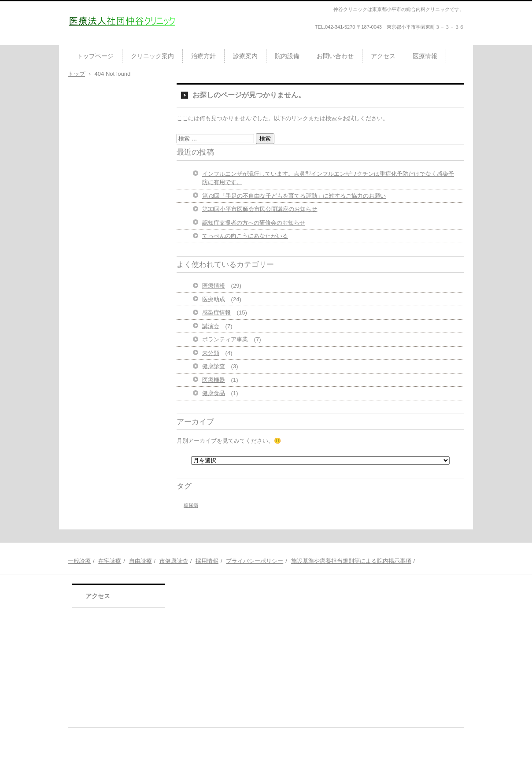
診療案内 (245, 56)
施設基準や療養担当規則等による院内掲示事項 (351, 561)
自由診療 (140, 561)
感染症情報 (216, 313)
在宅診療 (110, 561)
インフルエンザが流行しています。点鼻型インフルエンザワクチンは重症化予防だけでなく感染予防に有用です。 (328, 178)
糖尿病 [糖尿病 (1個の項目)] (191, 505)
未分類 (211, 353)
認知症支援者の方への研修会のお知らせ (254, 223)
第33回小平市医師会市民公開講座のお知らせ (260, 209)
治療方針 (203, 56)
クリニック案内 (152, 56)
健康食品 (214, 393)
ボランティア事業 (225, 339)
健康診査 (214, 366)
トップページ (95, 56)
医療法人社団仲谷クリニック (119, 41)
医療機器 (214, 380)
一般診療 (79, 561)
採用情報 (207, 561)
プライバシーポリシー (255, 561)
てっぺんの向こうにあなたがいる (245, 236)
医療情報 (425, 56)
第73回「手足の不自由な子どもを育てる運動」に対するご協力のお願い (294, 196)
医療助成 (214, 299)
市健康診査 (174, 561)
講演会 (211, 326)
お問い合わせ (335, 56)
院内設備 (287, 56)
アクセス (383, 56)
